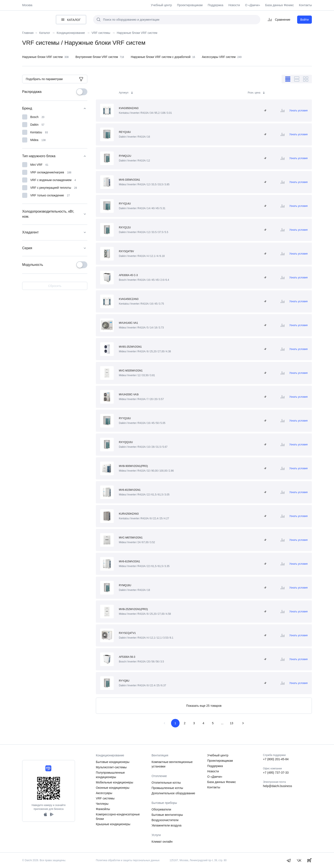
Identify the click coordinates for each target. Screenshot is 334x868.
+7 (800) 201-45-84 (276, 759)
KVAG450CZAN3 (129, 299)
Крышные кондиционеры (113, 824)
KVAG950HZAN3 (129, 108)
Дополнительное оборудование (173, 793)
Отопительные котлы (166, 783)
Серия (55, 248)
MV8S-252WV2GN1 (130, 347)
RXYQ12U (125, 227)
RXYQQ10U (126, 442)
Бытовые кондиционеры (113, 762)
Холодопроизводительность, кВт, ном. (55, 214)
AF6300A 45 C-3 (128, 275)
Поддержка (215, 5)
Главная (28, 33)
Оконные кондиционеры (113, 788)
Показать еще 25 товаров (204, 706)
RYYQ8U (124, 681)
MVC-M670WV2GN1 (131, 538)
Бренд (55, 108)
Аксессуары (104, 793)
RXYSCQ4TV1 (127, 633)
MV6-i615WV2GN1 (130, 490)
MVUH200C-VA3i (129, 394)
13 (232, 723)
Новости (234, 5)
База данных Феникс (280, 5)
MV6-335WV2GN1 (129, 180)
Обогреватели (161, 809)
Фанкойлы (103, 809)
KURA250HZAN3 (129, 514)
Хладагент (55, 232)
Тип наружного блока (55, 156)
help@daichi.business (278, 786)
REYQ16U (125, 132)
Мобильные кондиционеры (114, 782)
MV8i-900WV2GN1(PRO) (133, 466)
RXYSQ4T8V (126, 251)
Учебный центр (161, 5)
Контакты (305, 5)
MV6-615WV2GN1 (129, 561)
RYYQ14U (125, 204)
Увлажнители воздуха (167, 825)
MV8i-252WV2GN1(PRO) (133, 609)
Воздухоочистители (165, 820)
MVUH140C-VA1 (128, 323)
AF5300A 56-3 (127, 657)
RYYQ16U (125, 418)
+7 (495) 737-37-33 (276, 773)
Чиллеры (102, 804)
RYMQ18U (125, 585)
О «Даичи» (253, 5)
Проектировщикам (190, 5)
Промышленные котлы (167, 788)
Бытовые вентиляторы (167, 815)
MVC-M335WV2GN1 (131, 371)
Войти (304, 20)
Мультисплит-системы (111, 767)
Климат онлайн (162, 842)
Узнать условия (298, 111)
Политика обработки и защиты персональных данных (128, 860)
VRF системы (105, 798)
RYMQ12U (125, 156)
